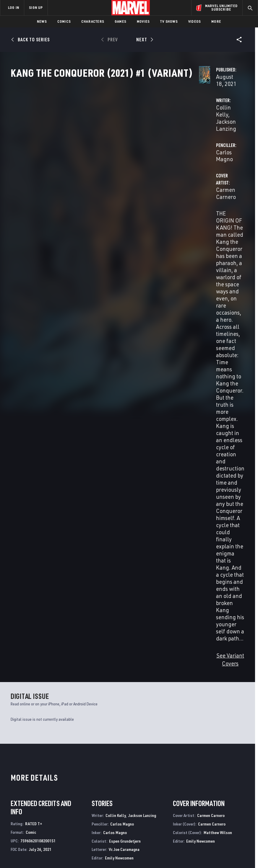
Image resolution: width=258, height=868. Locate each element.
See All (233, 502)
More (216, 21)
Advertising (107, 772)
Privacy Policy (50, 850)
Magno (24, 603)
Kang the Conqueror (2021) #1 (213, 590)
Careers (59, 794)
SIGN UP (36, 8)
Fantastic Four (26, 718)
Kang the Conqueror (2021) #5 (22, 590)
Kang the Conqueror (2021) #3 (117, 590)
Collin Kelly (99, 139)
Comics (64, 21)
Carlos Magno (179, 139)
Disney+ (102, 781)
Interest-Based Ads (113, 858)
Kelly (14, 603)
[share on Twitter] (218, 787)
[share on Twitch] (239, 800)
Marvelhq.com (109, 789)
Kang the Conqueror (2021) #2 (165, 590)
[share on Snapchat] (218, 800)
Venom (77, 718)
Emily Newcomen (119, 455)
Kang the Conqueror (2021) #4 (69, 590)
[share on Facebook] (208, 787)
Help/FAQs (61, 786)
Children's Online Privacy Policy (181, 850)
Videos (194, 21)
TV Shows (169, 21)
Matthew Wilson (218, 429)
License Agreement (227, 850)
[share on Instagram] (228, 787)
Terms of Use (23, 850)
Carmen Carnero (105, 163)
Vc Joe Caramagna (124, 446)
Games (120, 21)
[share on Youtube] (208, 800)
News (42, 21)
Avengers (139, 718)
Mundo (15, 608)
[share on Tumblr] (239, 787)
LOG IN (14, 8)
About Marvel (58, 775)
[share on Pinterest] (228, 800)
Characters (93, 21)
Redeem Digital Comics (102, 803)
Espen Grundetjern (125, 438)
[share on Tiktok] (208, 812)
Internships (63, 803)
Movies (143, 21)
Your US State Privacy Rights (89, 850)
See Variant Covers (108, 260)
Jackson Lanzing (136, 139)
